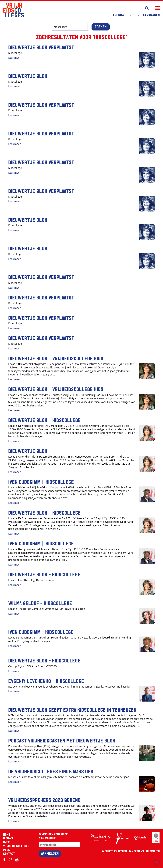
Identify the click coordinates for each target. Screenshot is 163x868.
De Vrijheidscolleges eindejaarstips (51, 771)
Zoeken (101, 27)
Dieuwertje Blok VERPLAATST (41, 47)
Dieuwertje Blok (28, 76)
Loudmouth (152, 851)
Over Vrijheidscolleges (16, 844)
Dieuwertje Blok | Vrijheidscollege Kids (56, 358)
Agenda (118, 15)
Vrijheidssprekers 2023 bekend (44, 800)
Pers (7, 850)
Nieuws (8, 838)
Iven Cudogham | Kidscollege (41, 482)
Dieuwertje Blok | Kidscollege (44, 420)
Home (7, 834)
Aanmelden (50, 853)
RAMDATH (134, 851)
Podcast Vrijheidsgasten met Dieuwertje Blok (62, 740)
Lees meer (14, 58)
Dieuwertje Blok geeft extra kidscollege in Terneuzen (72, 709)
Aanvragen (151, 15)
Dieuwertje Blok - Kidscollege (44, 574)
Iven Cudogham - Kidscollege (41, 632)
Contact (9, 853)
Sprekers (134, 15)
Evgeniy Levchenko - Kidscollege (46, 681)
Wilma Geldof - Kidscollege (40, 603)
